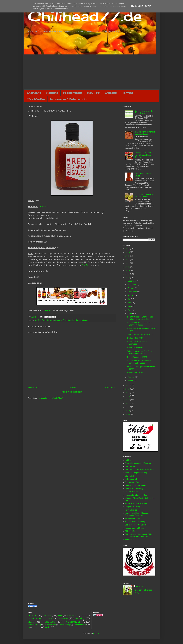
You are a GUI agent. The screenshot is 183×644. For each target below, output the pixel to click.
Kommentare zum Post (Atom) (50, 398)
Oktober (131, 288)
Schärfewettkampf (65, 625)
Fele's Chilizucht (132, 492)
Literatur (111, 93)
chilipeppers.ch (131, 479)
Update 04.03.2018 (135, 373)
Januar (131, 381)
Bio (36, 320)
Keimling (80, 618)
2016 (128, 389)
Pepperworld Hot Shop (134, 528)
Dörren (83, 616)
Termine (128, 93)
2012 (128, 403)
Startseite (34, 93)
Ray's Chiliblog (131, 510)
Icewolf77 (140, 586)
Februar (131, 377)
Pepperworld (49, 622)
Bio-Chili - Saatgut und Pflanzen (138, 463)
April (130, 310)
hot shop (36, 627)
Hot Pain (128, 460)
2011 (128, 407)
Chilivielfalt (129, 476)
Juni (130, 303)
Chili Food (43, 207)
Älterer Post (110, 388)
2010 (128, 411)
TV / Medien (36, 99)
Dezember (132, 281)
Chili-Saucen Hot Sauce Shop (137, 525)
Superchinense (80, 625)
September (133, 292)
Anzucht (32, 615)
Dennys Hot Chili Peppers (136, 485)
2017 (128, 385)
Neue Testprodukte (135, 348)
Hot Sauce (50, 320)
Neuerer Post (34, 388)
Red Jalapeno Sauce (80, 320)
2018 (128, 278)
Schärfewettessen (50, 625)
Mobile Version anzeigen (72, 392)
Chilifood (86, 265)
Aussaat (47, 615)
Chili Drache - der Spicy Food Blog (139, 470)
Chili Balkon (130, 466)
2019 (128, 274)
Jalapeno (59, 320)
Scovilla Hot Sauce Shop (135, 522)
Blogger (96, 633)
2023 (128, 260)
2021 (128, 267)
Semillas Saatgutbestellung (136, 473)
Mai (129, 306)
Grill (50, 618)
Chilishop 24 (130, 531)
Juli (129, 299)
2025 (128, 252)
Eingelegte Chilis (35, 618)
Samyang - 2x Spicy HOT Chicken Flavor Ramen (143, 155)
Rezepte (52, 93)
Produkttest (67, 320)
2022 (128, 263)
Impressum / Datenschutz (69, 99)
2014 (128, 396)
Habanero (63, 618)
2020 (128, 270)
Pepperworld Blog (132, 518)
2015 (128, 393)
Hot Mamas (130, 540)
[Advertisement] (91, 72)
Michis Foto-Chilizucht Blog (136, 504)
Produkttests (72, 93)
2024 (128, 256)
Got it (148, 6)
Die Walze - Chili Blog (134, 489)
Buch (60, 616)
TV (29, 627)
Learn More (137, 6)
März (130, 314)
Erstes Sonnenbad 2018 (137, 357)
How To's (93, 93)
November (132, 285)
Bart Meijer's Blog (132, 482)
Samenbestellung (34, 625)
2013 (128, 400)
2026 (128, 249)
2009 (128, 414)
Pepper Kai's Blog (132, 507)
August (131, 295)
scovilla (48, 627)
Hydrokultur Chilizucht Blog (136, 495)
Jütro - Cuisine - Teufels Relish (140, 334)
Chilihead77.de (85, 16)
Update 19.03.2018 (135, 338)
